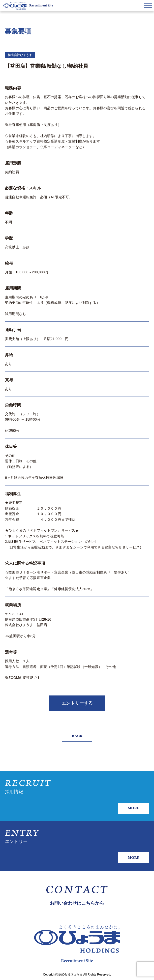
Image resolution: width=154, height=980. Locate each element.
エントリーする (77, 703)
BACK (77, 736)
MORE (134, 808)
